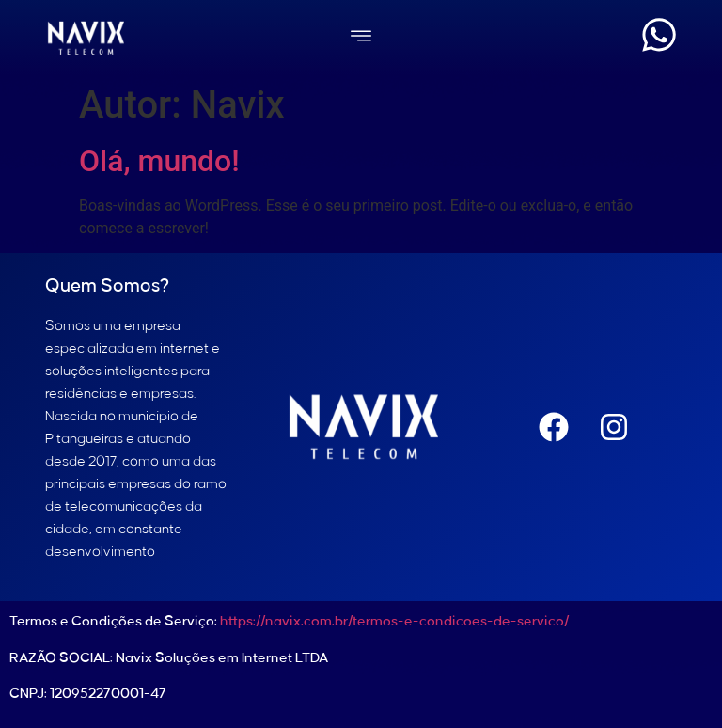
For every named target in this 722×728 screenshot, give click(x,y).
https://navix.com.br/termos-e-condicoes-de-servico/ (394, 622)
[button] (361, 38)
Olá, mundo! (159, 161)
